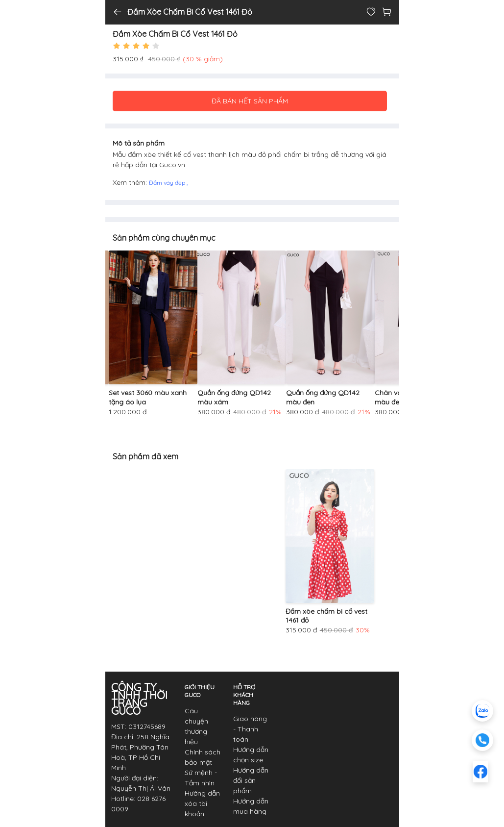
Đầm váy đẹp (168, 183)
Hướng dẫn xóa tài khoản (202, 803)
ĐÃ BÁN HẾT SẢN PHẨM (250, 101)
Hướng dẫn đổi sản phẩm (251, 780)
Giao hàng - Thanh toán (250, 729)
